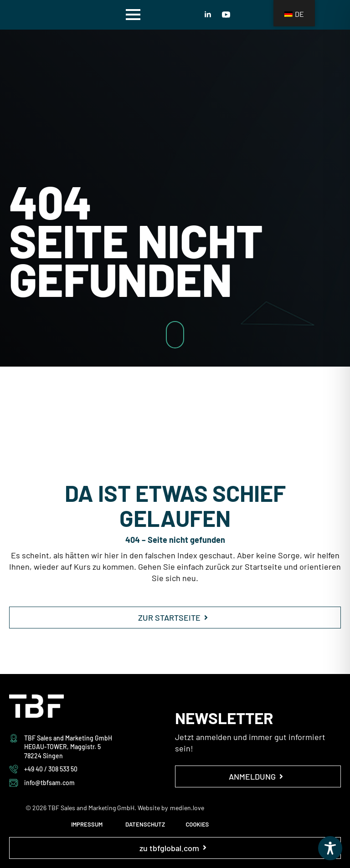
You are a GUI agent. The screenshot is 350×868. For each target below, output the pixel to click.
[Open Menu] (133, 15)
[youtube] (226, 15)
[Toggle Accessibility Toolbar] (330, 848)
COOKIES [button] (197, 824)
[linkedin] (208, 15)
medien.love (187, 808)
